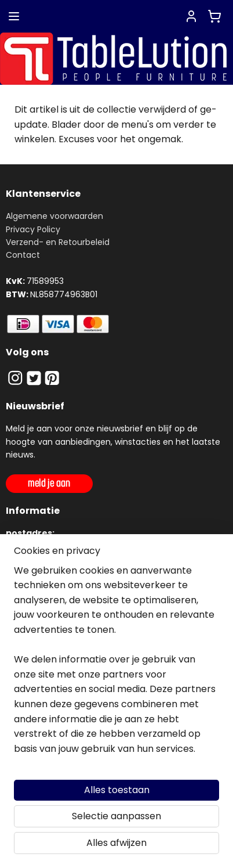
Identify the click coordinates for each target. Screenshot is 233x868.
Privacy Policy (33, 229)
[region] (116, 664)
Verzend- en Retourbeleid (58, 242)
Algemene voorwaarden (54, 216)
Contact (23, 255)
